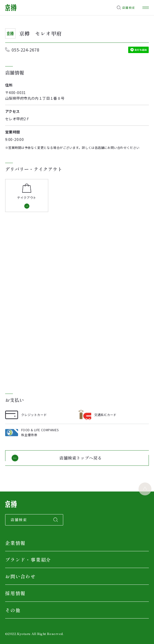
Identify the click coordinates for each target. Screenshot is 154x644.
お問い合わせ (21, 576)
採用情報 (15, 593)
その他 (13, 610)
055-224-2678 (25, 50)
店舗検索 (129, 7)
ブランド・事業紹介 (28, 560)
